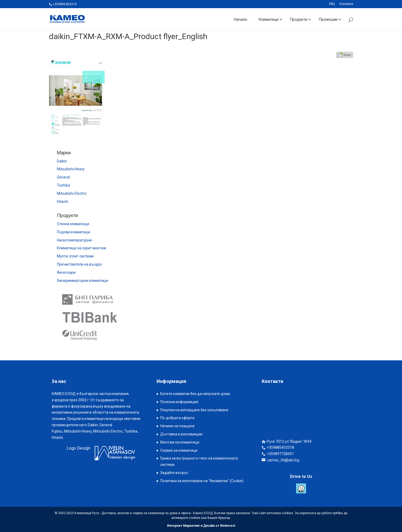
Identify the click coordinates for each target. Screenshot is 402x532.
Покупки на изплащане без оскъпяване (194, 410)
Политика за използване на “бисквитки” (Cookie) (202, 481)
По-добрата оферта (177, 418)
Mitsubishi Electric (72, 193)
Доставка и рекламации (181, 434)
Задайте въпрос (174, 473)
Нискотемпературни (74, 240)
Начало (241, 19)
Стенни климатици (73, 224)
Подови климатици (73, 232)
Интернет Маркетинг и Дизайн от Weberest (201, 526)
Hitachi (63, 202)
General (63, 177)
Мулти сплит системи (75, 256)
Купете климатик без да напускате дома (195, 394)
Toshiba (63, 185)
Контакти (346, 4)
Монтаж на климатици (180, 442)
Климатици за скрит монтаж (82, 248)
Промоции (328, 19)
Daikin (62, 161)
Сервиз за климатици (179, 450)
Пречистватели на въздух (79, 264)
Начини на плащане (177, 426)
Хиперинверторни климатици (82, 281)
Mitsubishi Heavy (71, 169)
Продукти (299, 19)
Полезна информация (179, 402)
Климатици (269, 19)
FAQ (332, 4)
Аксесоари (66, 272)
